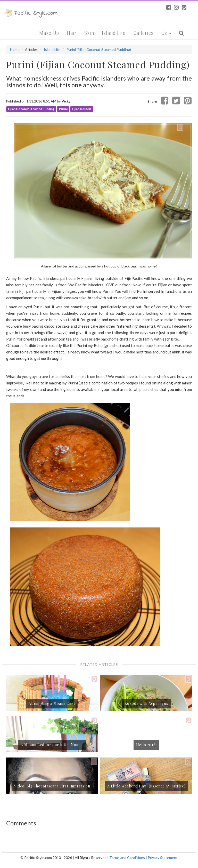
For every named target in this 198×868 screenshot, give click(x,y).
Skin (89, 33)
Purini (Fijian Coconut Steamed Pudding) (99, 49)
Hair (72, 33)
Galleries (143, 33)
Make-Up (49, 33)
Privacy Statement (163, 858)
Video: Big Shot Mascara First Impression (52, 786)
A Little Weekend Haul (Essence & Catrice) (146, 786)
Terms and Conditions (127, 858)
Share (152, 101)
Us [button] (166, 33)
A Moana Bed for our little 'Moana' (52, 745)
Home (15, 49)
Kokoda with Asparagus (146, 703)
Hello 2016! (146, 745)
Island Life (114, 33)
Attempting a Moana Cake (52, 703)
